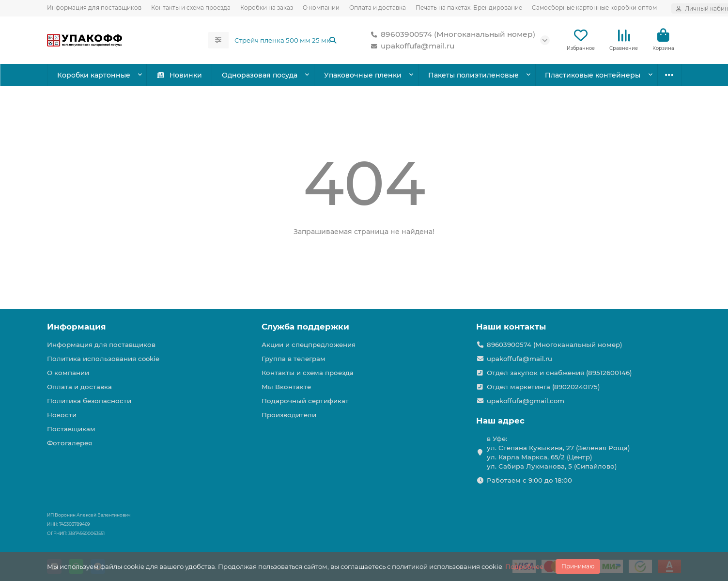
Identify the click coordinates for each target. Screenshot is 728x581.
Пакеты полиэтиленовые (473, 75)
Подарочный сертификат (305, 401)
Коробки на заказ (267, 8)
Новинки (179, 75)
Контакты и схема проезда (191, 8)
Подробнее (524, 566)
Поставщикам (71, 429)
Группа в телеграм (294, 359)
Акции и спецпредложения (309, 345)
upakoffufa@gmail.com (526, 401)
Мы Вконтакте (286, 387)
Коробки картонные (94, 75)
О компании (321, 8)
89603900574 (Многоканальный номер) (451, 34)
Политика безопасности (89, 401)
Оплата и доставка (378, 8)
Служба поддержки (305, 327)
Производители (289, 415)
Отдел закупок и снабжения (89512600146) (559, 373)
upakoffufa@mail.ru (411, 46)
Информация (77, 327)
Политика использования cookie (103, 359)
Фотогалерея (70, 443)
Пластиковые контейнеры (593, 75)
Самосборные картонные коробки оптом (594, 8)
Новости (62, 415)
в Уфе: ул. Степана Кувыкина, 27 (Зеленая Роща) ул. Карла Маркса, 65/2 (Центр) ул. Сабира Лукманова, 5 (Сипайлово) (558, 452)
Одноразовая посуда (260, 75)
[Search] (286, 40)
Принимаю (578, 566)
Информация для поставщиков (94, 8)
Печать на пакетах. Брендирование (469, 8)
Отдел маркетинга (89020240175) (543, 387)
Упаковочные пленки (363, 75)
